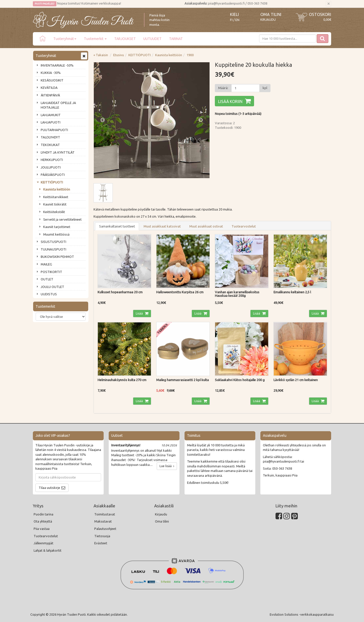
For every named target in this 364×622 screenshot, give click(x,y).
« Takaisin (101, 55)
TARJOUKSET (125, 39)
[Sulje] (328, 4)
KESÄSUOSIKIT (52, 80)
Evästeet (101, 543)
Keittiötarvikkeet (56, 197)
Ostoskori (320, 14)
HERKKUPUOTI (52, 160)
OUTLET (47, 279)
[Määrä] (245, 88)
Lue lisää (167, 466)
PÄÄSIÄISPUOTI (53, 175)
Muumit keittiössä (56, 234)
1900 (190, 55)
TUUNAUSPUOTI (53, 249)
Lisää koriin (230, 101)
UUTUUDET (152, 39)
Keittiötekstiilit (54, 212)
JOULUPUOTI (51, 167)
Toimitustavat (105, 514)
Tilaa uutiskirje (49, 488)
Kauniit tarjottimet (57, 227)
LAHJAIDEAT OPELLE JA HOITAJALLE (58, 105)
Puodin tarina (43, 514)
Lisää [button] (140, 313)
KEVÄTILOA (49, 88)
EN (237, 20)
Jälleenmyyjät (43, 543)
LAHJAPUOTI (51, 122)
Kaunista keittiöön (57, 189)
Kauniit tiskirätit (55, 204)
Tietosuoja (102, 536)
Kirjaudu (268, 19)
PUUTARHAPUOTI (54, 130)
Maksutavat (103, 521)
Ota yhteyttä (43, 521)
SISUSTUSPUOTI (53, 242)
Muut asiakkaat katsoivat (162, 226)
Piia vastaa (42, 529)
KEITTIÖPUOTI (52, 182)
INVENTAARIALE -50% (57, 65)
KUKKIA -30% (51, 73)
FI (231, 20)
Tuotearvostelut (244, 226)
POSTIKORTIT (51, 272)
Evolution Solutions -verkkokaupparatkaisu (302, 614)
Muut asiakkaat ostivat (206, 226)
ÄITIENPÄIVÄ (50, 95)
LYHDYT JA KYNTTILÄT (58, 152)
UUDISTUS (49, 294)
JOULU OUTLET (52, 287)
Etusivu (119, 55)
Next (201, 120)
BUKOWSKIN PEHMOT (57, 257)
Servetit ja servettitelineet (62, 219)
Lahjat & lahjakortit (48, 550)
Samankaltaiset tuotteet (117, 226)
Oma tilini (271, 14)
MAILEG (46, 264)
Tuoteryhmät (65, 39)
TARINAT (176, 39)
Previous (103, 120)
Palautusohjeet (105, 529)
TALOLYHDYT (50, 137)
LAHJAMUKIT (51, 115)
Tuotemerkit (95, 39)
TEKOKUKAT (50, 145)
